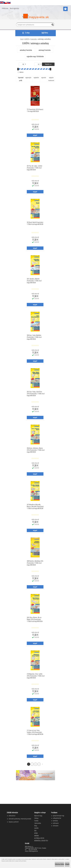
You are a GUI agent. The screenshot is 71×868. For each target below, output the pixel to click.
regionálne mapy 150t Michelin (35, 56)
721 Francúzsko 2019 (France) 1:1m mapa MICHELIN (35, 110)
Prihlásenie (5, 8)
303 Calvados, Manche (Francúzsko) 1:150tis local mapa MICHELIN (34, 280)
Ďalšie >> (42, 764)
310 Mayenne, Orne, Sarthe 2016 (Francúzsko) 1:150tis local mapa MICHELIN (36, 675)
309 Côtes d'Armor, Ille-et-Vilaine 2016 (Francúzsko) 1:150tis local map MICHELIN (35, 619)
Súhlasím (67, 864)
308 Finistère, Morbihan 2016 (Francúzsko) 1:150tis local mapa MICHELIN (35, 562)
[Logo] (35, 16)
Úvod (22, 39)
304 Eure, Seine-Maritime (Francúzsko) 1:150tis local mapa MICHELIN (34, 337)
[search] (52, 25)
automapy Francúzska (45, 50)
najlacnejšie (28, 78)
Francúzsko (34, 39)
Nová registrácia (14, 8)
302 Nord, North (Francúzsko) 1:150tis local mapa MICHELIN (35, 223)
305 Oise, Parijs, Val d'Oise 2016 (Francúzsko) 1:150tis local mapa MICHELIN (36, 393)
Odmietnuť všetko (59, 864)
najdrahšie (36, 78)
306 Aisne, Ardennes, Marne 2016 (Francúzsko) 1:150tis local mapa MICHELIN (36, 450)
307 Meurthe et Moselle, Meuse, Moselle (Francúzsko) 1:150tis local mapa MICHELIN (35, 506)
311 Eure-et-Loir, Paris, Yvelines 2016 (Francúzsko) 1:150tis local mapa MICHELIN (35, 732)
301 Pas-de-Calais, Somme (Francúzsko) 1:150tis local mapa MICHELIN (34, 167)
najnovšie (44, 78)
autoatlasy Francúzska (26, 50)
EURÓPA (27, 39)
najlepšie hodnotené (51, 79)
